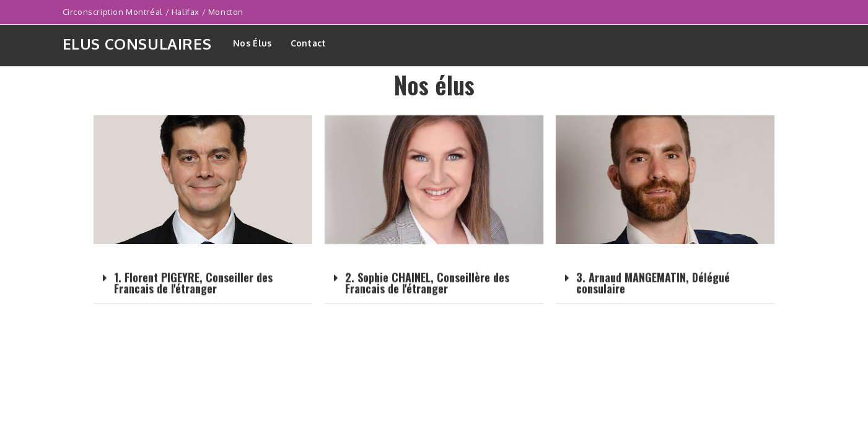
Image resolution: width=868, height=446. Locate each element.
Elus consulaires (137, 44)
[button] (203, 291)
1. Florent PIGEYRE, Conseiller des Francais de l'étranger (193, 291)
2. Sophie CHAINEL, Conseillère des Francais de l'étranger (427, 290)
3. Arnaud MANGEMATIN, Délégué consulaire (653, 291)
